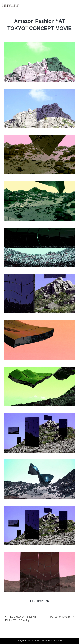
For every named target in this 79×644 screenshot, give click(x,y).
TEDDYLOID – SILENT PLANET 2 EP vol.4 (21, 618)
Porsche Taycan (61, 617)
